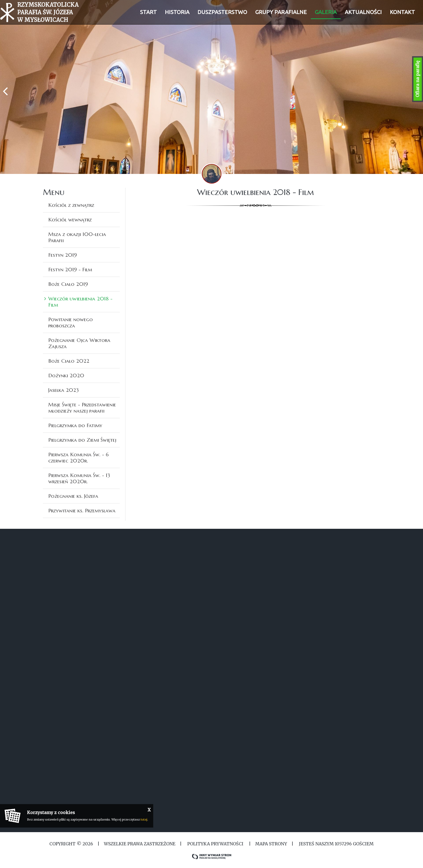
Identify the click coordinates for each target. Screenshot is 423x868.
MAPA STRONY (271, 844)
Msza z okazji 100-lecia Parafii (77, 237)
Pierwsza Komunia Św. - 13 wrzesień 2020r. (79, 478)
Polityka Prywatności (215, 844)
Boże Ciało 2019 (68, 284)
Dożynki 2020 (66, 375)
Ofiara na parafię (418, 79)
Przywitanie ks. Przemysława (82, 510)
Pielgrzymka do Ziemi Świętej (82, 440)
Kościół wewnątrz (70, 219)
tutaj (144, 819)
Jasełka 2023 (64, 390)
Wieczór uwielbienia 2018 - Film (80, 302)
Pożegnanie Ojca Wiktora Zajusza (79, 343)
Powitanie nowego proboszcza (71, 322)
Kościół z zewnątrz (71, 205)
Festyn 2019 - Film (70, 269)
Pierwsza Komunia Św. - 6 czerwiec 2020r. (79, 457)
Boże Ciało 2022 (69, 361)
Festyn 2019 (63, 255)
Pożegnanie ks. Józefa (73, 496)
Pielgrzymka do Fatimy (75, 425)
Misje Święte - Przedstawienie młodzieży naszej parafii (82, 408)
